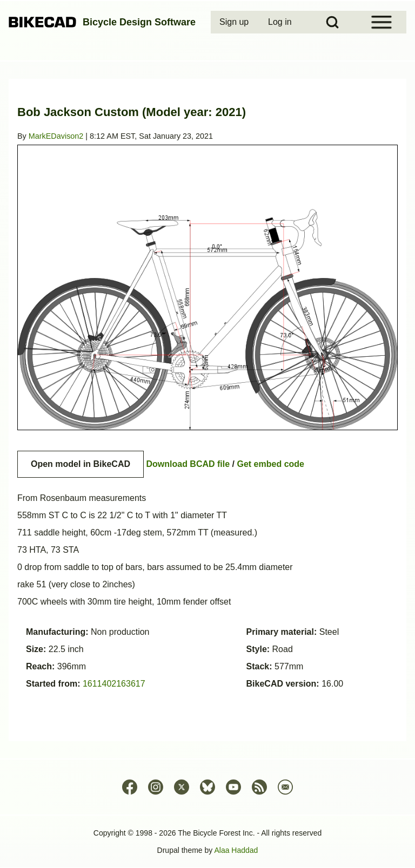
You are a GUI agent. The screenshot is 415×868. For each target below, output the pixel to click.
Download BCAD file (188, 464)
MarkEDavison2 (56, 136)
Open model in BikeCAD (81, 464)
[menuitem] (235, 22)
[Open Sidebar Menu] (381, 22)
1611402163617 (114, 684)
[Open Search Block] (332, 22)
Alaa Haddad (236, 850)
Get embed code (271, 464)
